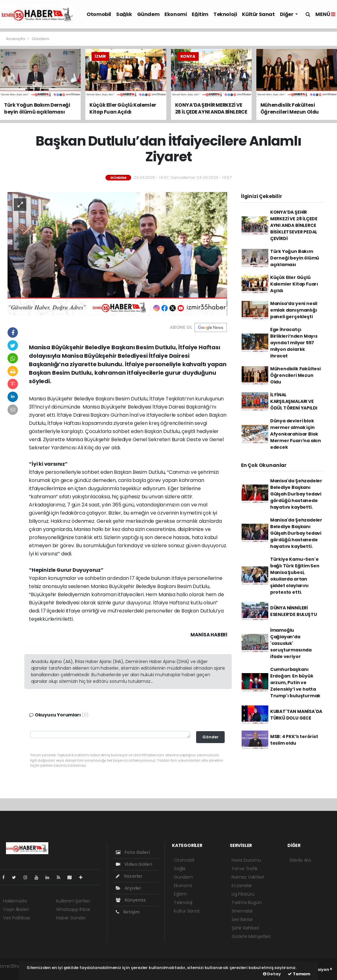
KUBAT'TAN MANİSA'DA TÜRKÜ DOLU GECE (296, 715)
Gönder (211, 737)
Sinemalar (242, 911)
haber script (13, 973)
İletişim (128, 912)
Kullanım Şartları (73, 901)
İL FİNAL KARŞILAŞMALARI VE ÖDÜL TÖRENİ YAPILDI (294, 401)
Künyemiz (131, 900)
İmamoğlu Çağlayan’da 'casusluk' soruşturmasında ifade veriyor (291, 643)
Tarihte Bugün (247, 902)
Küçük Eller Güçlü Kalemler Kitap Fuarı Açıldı (294, 284)
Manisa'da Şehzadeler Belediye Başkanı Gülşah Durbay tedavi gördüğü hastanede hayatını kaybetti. (296, 494)
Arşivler (128, 888)
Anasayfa (16, 39)
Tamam (299, 974)
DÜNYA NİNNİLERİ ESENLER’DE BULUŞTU (294, 611)
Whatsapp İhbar (73, 909)
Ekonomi (176, 14)
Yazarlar (129, 876)
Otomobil (99, 14)
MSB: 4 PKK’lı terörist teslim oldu (294, 740)
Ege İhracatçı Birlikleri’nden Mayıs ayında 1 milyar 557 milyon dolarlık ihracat (294, 343)
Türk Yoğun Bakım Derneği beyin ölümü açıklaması (295, 258)
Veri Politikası (16, 918)
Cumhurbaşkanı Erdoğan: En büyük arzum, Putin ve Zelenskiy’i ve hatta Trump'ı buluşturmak (295, 683)
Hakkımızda (15, 901)
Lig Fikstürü (243, 894)
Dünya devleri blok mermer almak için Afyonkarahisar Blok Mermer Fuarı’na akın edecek (296, 434)
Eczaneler (242, 886)
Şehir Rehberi (245, 928)
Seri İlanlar (242, 919)
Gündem (148, 14)
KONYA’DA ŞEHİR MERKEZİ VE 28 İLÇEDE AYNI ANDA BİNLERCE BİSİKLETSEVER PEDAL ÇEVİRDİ (294, 225)
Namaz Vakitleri (248, 877)
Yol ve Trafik (245, 869)
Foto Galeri (133, 852)
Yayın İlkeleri (16, 909)
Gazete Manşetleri (251, 936)
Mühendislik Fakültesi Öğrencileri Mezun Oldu (295, 375)
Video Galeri (134, 864)
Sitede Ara (300, 860)
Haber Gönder (71, 918)
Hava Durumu (246, 860)
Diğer (287, 14)
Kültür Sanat (258, 14)
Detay (272, 974)
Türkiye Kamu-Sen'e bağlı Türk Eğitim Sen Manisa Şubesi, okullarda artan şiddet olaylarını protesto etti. (295, 576)
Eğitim (200, 14)
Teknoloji (225, 14)
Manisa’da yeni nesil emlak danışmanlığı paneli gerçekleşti (294, 310)
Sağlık (124, 14)
